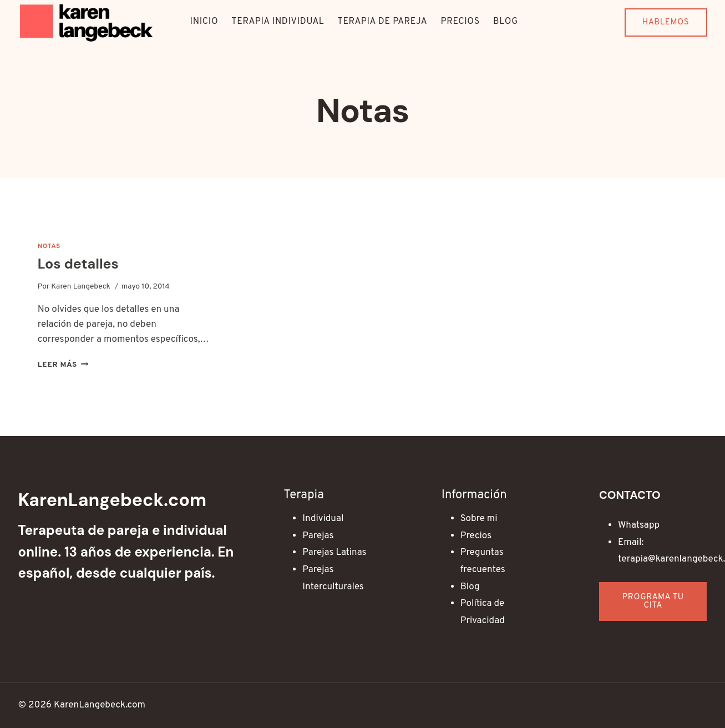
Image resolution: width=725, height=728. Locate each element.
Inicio (204, 22)
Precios (460, 22)
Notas (49, 246)
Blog (506, 22)
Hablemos (666, 22)
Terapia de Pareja (382, 22)
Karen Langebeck (80, 287)
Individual (323, 519)
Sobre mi (479, 519)
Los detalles (78, 264)
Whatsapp (639, 525)
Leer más (63, 365)
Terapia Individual (278, 22)
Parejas (318, 536)
